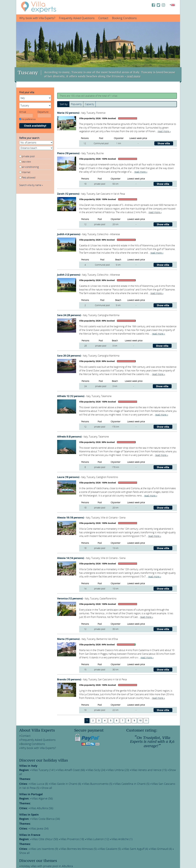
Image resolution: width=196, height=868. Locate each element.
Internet (26, 172)
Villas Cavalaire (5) (99, 839)
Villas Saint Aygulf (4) (122, 839)
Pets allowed (29, 178)
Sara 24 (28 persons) (69, 315)
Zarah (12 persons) (69, 194)
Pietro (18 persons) (69, 153)
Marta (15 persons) (69, 639)
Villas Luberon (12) (89, 830)
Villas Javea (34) (37, 820)
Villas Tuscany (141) (41, 770)
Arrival (23, 112)
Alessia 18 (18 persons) (71, 518)
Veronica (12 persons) (70, 598)
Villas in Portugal (31, 788)
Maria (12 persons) (69, 113)
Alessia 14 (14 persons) (71, 558)
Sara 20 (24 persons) (69, 356)
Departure (43, 112)
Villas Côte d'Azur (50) (42, 830)
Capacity (89, 104)
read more (134, 76)
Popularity (76, 104)
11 (146, 720)
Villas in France (30, 826)
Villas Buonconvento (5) (88, 779)
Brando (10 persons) (69, 679)
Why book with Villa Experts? (37, 18)
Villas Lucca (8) (37, 779)
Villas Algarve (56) (40, 792)
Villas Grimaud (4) (144, 839)
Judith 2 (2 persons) (69, 275)
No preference (27, 119)
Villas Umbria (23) (107, 770)
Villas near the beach (32, 863)
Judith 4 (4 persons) (69, 234)
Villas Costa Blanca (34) (43, 811)
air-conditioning (30, 167)
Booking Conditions (124, 18)
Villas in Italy (28, 766)
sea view (26, 162)
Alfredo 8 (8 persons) (70, 437)
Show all (156, 770)
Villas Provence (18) (66, 830)
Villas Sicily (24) (87, 770)
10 (140, 720)
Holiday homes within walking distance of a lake (46, 855)
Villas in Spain (29, 807)
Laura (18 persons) (69, 477)
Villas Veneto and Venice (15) (134, 770)
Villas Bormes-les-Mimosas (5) (71, 839)
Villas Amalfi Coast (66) (65, 770)
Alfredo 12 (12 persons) (71, 396)
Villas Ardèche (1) (110, 830)
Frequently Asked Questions (77, 18)
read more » (164, 131)
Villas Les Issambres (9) (41, 839)
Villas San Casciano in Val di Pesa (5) (154, 779)
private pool (28, 156)
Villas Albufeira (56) (39, 801)
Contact (103, 18)
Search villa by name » (31, 185)
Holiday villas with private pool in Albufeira (44, 852)
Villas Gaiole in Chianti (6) (60, 779)
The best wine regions (33, 859)
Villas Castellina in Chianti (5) (118, 779)
